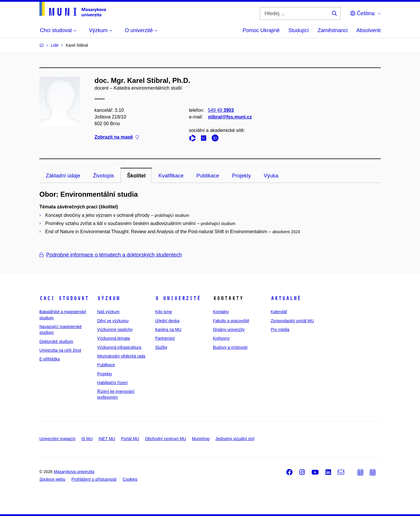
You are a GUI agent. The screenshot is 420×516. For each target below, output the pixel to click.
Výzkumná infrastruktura (119, 347)
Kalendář (279, 312)
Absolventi (369, 30)
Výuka (271, 176)
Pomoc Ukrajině (261, 30)
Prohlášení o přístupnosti (94, 479)
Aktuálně (286, 298)
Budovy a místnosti (230, 347)
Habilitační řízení (112, 383)
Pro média (280, 330)
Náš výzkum (108, 312)
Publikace (208, 176)
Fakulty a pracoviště (231, 321)
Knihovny (221, 338)
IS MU (87, 439)
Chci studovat (64, 298)
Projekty (241, 176)
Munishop (201, 439)
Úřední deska (167, 321)
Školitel (136, 176)
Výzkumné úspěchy (115, 330)
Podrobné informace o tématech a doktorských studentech (111, 255)
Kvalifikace (171, 176)
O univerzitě (178, 298)
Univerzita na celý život (60, 350)
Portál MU (130, 439)
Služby (161, 347)
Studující (299, 30)
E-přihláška (50, 359)
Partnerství (165, 338)
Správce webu (52, 479)
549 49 (221, 110)
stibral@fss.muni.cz (230, 117)
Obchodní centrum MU (166, 439)
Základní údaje (63, 176)
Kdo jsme (164, 312)
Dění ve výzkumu (113, 321)
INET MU (107, 439)
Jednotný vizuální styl (235, 439)
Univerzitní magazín (57, 439)
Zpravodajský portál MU (292, 321)
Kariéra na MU (168, 330)
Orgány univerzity (229, 330)
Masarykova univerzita (74, 472)
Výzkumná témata (113, 338)
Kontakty (221, 312)
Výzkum (108, 298)
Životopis (104, 176)
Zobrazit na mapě (117, 137)
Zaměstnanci (333, 30)
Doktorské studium (56, 341)
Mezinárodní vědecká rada (121, 356)
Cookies (130, 479)
